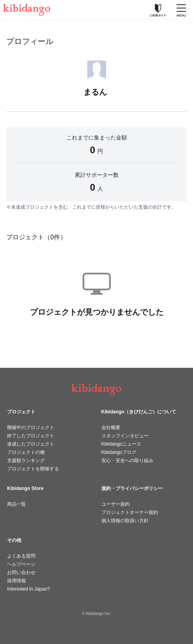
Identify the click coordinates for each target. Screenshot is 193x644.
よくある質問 (21, 556)
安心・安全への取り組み (127, 461)
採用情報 (17, 581)
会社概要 (111, 427)
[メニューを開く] (181, 10)
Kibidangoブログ (119, 452)
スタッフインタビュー (125, 436)
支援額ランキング (26, 461)
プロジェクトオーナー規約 (130, 512)
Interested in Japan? (28, 589)
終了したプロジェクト (31, 436)
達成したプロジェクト (31, 444)
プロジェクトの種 (26, 452)
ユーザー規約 (116, 504)
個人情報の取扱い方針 (125, 521)
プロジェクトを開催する (33, 469)
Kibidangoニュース (121, 444)
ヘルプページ (21, 564)
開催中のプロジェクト (31, 427)
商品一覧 (17, 504)
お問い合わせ (21, 572)
